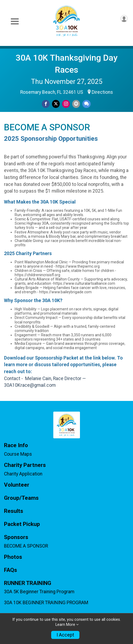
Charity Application (23, 474)
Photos (13, 557)
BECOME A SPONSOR (26, 546)
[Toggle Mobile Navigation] (15, 22)
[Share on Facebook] (46, 104)
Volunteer (17, 485)
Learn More (65, 625)
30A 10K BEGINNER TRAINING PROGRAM (46, 603)
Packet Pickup (22, 524)
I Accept (65, 635)
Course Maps (18, 454)
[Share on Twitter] (56, 104)
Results (14, 511)
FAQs (11, 570)
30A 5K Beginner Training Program (39, 592)
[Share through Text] (86, 104)
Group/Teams (21, 498)
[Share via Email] (76, 104)
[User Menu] (124, 19)
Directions (102, 92)
